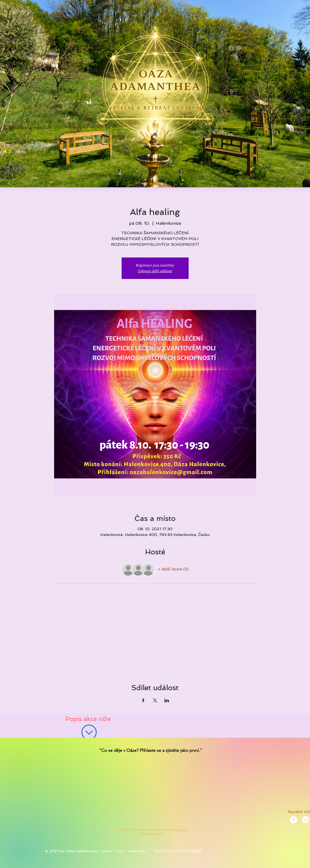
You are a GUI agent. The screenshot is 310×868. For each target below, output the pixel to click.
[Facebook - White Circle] (293, 820)
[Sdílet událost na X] (155, 700)
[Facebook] (231, 48)
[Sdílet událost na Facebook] (143, 700)
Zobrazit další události (155, 271)
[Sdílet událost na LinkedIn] (167, 700)
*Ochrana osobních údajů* (178, 851)
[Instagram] (239, 48)
